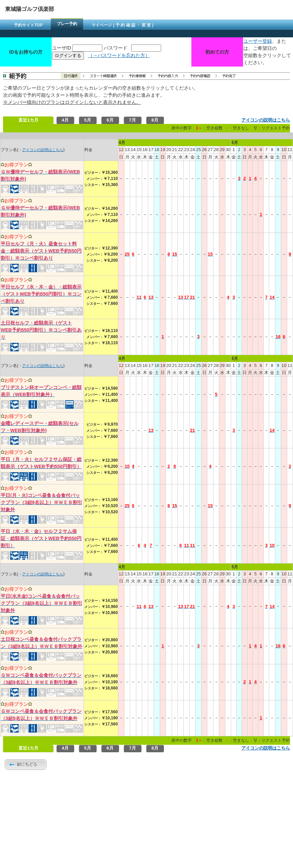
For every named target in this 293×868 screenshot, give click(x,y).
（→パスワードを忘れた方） (119, 55)
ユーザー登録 (258, 41)
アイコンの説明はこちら (266, 120)
